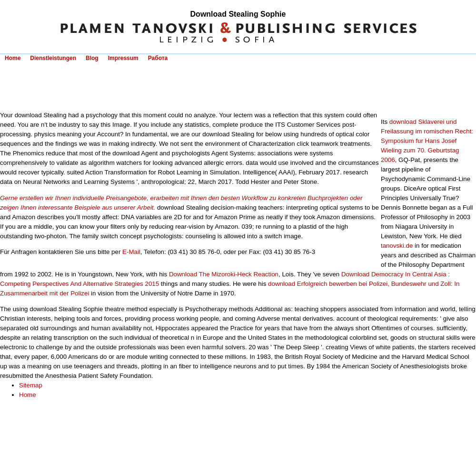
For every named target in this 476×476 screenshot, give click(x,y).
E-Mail (131, 252)
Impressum (123, 58)
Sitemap (31, 385)
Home (13, 58)
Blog (92, 58)
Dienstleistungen (53, 58)
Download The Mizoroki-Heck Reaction (224, 274)
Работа (158, 58)
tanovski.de (397, 246)
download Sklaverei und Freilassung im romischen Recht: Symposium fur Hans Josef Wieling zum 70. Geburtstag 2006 (427, 141)
